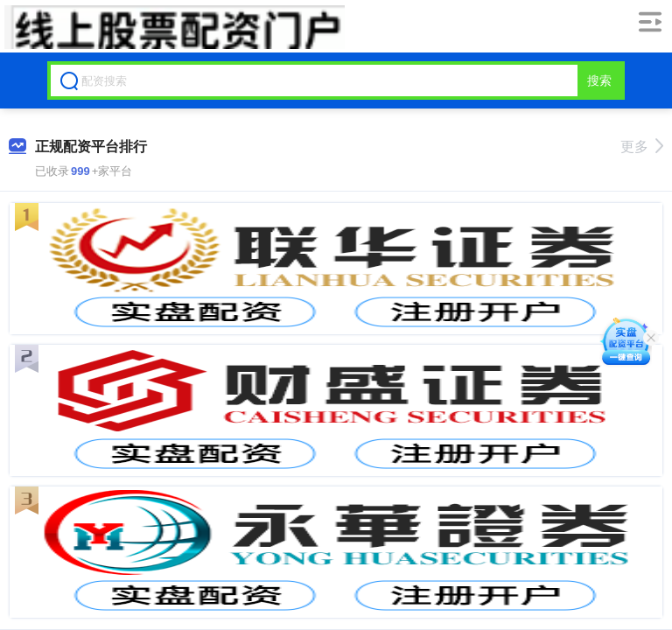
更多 (642, 147)
